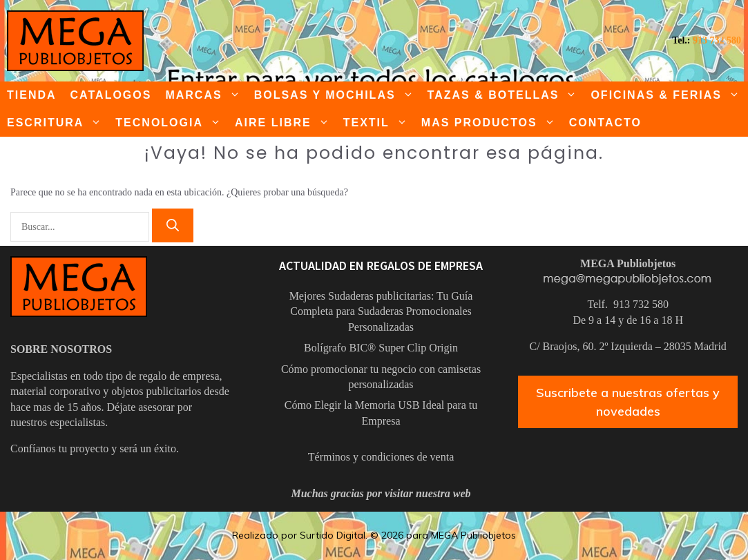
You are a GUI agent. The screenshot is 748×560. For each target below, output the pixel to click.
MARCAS (206, 95)
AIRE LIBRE (286, 123)
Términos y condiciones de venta (381, 457)
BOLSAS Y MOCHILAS (337, 95)
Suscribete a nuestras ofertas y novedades (628, 402)
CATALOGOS (111, 95)
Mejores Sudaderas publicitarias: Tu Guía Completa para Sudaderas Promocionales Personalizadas (381, 311)
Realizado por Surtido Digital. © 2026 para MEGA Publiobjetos (374, 535)
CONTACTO (605, 123)
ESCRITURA (58, 123)
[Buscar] (173, 225)
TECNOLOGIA (172, 123)
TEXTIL (379, 123)
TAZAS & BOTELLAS (506, 95)
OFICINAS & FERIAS (669, 95)
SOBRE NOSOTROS (61, 349)
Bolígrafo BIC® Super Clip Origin (381, 348)
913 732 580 (717, 40)
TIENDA (32, 95)
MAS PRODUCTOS (492, 123)
